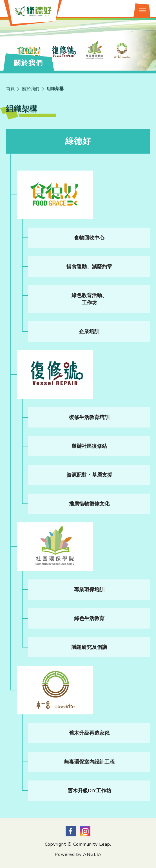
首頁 (10, 89)
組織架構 (55, 89)
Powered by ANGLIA (78, 854)
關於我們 (31, 89)
